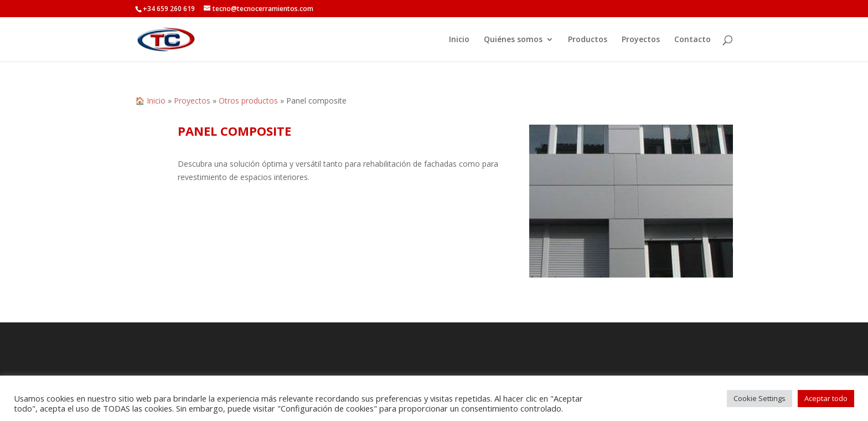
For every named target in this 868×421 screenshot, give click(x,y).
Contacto (693, 40)
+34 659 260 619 (169, 9)
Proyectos (641, 40)
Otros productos (248, 101)
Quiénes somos (513, 40)
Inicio (459, 40)
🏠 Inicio (150, 101)
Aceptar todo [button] (826, 398)
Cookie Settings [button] (759, 398)
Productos (588, 40)
